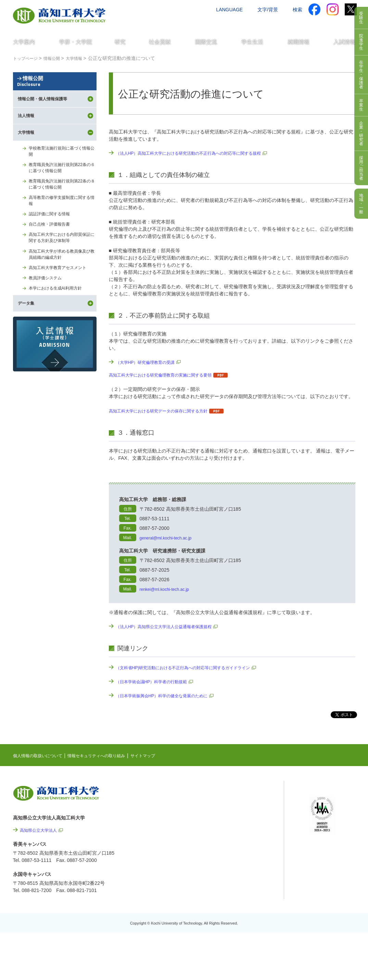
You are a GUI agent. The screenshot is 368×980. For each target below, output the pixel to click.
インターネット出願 (327, 23)
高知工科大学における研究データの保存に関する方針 (166, 411)
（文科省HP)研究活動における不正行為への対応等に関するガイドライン (194, 667)
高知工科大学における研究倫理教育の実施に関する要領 (169, 375)
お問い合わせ (255, 23)
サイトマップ (163, 755)
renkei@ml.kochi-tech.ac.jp (168, 589)
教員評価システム (48, 322)
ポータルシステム (328, 811)
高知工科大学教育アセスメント (62, 310)
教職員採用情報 (249, 916)
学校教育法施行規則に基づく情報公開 (62, 181)
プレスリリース (249, 898)
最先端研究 (234, 814)
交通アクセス (218, 23)
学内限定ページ (326, 821)
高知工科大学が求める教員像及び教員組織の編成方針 (62, 296)
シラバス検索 (323, 800)
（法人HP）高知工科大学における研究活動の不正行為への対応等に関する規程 (200, 153)
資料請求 (288, 23)
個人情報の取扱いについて (42, 755)
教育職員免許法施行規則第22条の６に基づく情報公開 (63, 199)
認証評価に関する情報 (53, 251)
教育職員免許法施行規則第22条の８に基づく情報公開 (63, 218)
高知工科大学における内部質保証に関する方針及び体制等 (62, 277)
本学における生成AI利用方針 (60, 333)
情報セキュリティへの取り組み (109, 755)
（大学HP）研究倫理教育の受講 (150, 362)
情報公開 (55, 93)
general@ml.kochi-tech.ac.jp (170, 538)
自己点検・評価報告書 (53, 262)
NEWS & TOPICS (241, 793)
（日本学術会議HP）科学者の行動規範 (157, 682)
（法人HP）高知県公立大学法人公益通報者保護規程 (172, 626)
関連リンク (234, 825)
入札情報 (242, 935)
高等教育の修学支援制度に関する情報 (62, 236)
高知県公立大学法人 (41, 830)
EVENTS (232, 803)
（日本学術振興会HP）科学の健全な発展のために (169, 696)
